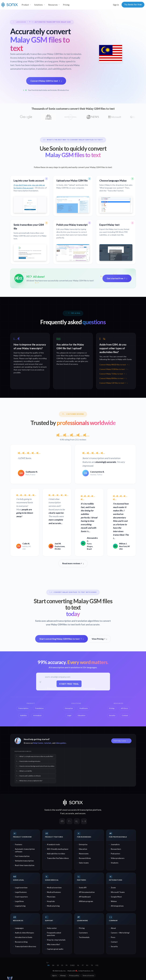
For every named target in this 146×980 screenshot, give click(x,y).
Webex (114, 901)
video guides (61, 743)
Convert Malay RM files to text (113, 378)
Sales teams (84, 863)
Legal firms (19, 901)
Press (113, 937)
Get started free (117, 278)
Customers (83, 933)
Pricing (66, 5)
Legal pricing (20, 906)
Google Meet (116, 897)
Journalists (115, 844)
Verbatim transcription (24, 861)
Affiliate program (86, 901)
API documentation (87, 892)
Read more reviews (73, 563)
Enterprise (83, 844)
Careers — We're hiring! (120, 933)
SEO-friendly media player (58, 849)
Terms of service (88, 975)
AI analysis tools (53, 844)
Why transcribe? (53, 944)
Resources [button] (53, 5)
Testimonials (84, 937)
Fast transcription (22, 856)
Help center (52, 928)
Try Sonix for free (133, 5)
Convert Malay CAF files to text (113, 383)
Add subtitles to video (56, 853)
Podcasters (115, 853)
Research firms (85, 858)
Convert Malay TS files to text (113, 374)
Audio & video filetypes (24, 933)
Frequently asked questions (54, 934)
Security (114, 946)
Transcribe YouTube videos (58, 858)
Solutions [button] (38, 5)
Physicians (51, 897)
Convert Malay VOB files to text (114, 369)
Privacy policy (74, 975)
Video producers (118, 858)
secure (82, 813)
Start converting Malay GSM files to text (62, 639)
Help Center (38, 743)
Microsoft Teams (118, 892)
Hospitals (51, 901)
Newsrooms (84, 853)
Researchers (116, 849)
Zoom (113, 887)
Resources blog (21, 942)
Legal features (21, 892)
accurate (70, 813)
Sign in (116, 5)
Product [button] (25, 5)
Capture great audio (55, 949)
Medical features (54, 892)
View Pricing (99, 639)
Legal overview (21, 887)
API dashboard (85, 897)
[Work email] (69, 677)
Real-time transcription (25, 865)
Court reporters (21, 897)
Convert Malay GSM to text (46, 81)
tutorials (48, 743)
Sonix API (83, 887)
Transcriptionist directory (26, 946)
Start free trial (69, 684)
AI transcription (85, 810)
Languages (19, 928)
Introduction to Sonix (24, 937)
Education (83, 849)
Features (19, 844)
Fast (62, 813)
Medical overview (54, 887)
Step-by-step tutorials (56, 940)
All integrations (117, 906)
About (113, 928)
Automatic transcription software (25, 850)
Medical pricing (53, 906)
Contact (114, 942)
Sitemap (63, 975)
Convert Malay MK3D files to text (114, 365)
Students (115, 863)
